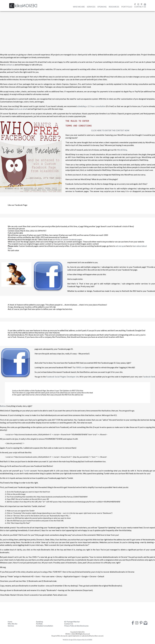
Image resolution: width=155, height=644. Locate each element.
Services (91, 7)
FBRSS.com (80, 367)
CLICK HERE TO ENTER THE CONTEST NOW (110, 130)
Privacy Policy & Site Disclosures (76, 626)
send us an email (21, 109)
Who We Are (79, 7)
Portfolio (127, 7)
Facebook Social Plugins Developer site (62, 377)
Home (10, 622)
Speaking (102, 7)
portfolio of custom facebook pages (67, 239)
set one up (120, 246)
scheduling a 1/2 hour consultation (91, 106)
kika (23, 6)
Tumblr (27, 471)
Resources (114, 7)
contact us (10, 65)
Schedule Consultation (45, 626)
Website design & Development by (77, 640)
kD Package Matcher (72, 622)
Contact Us (140, 7)
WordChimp (122, 150)
